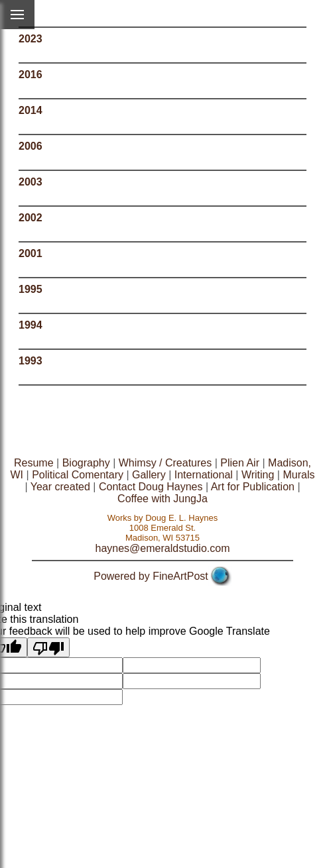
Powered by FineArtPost (151, 576)
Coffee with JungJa (163, 499)
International (204, 475)
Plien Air (240, 463)
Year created (60, 487)
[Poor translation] (48, 647)
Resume (34, 463)
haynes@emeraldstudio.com (162, 548)
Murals (298, 475)
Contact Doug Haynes (151, 487)
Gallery (149, 475)
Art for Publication (253, 487)
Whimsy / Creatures (165, 463)
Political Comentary (78, 475)
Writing (258, 475)
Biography (86, 463)
